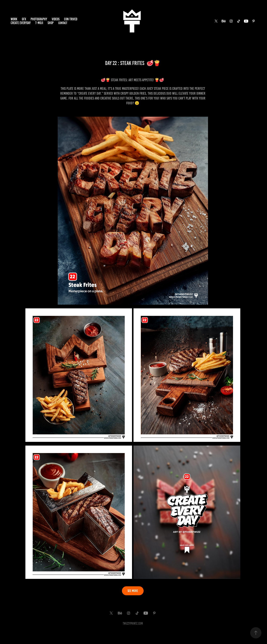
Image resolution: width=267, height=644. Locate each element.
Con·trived (71, 19)
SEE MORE (133, 591)
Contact (63, 23)
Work (14, 19)
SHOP (51, 23)
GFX (24, 19)
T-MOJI (39, 23)
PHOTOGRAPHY (39, 19)
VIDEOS (56, 19)
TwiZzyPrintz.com (133, 623)
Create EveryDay (21, 23)
